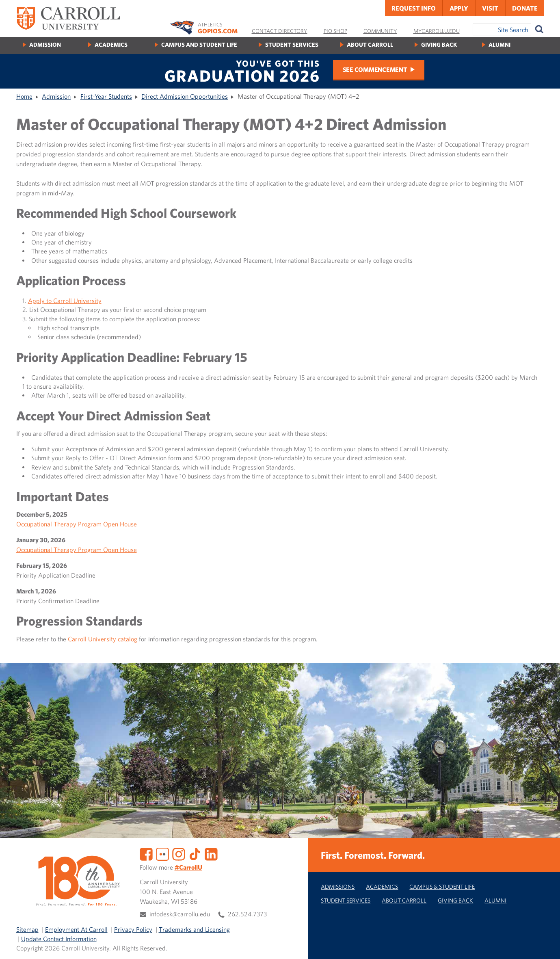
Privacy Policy (133, 929)
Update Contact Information (59, 939)
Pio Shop (335, 31)
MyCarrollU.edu (437, 31)
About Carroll (370, 44)
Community (380, 31)
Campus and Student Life (199, 44)
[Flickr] (162, 853)
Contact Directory (280, 31)
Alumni (499, 44)
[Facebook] (146, 853)
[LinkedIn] (211, 853)
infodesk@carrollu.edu (180, 914)
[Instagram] (179, 853)
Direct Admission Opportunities (185, 96)
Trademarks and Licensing (194, 929)
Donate (525, 8)
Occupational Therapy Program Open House (77, 524)
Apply (459, 8)
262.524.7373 (247, 914)
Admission (45, 44)
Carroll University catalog (103, 639)
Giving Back (439, 44)
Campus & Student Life (442, 886)
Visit (490, 8)
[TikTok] (195, 853)
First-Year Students (106, 96)
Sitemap (27, 929)
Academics (111, 44)
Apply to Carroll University (65, 301)
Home (24, 96)
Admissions (338, 886)
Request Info (414, 8)
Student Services (292, 44)
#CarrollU (188, 867)
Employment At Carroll (76, 929)
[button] (545, 944)
